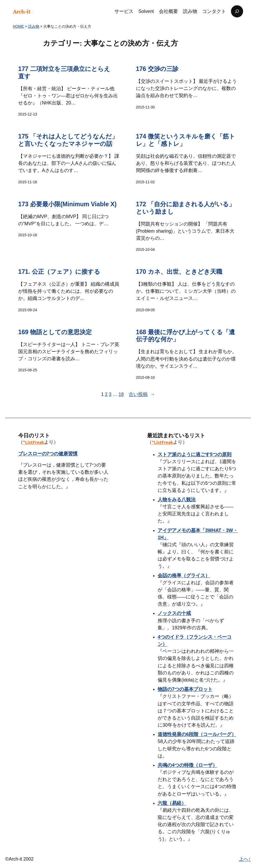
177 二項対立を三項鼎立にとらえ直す (64, 73)
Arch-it (22, 11)
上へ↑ (245, 859)
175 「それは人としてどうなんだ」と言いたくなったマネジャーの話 (68, 140)
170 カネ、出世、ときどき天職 (179, 272)
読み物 (34, 26)
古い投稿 (142, 394)
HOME (18, 26)
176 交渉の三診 (157, 69)
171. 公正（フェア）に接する (59, 272)
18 (121, 394)
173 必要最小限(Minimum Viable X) (67, 204)
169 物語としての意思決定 (55, 332)
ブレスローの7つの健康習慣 (48, 454)
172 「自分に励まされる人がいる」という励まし (185, 208)
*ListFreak (33, 442)
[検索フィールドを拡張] (237, 11)
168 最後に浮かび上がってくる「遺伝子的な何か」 (185, 336)
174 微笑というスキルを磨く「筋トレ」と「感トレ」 (185, 140)
